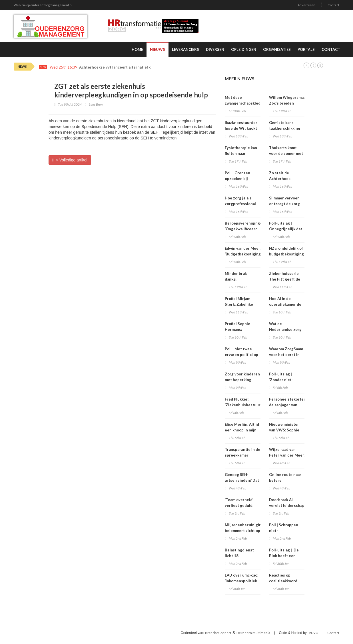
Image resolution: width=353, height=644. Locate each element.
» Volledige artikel (70, 160)
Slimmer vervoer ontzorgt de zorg (284, 201)
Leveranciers (185, 49)
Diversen (215, 49)
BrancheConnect (218, 633)
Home (137, 49)
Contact (333, 5)
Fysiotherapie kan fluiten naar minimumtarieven (241, 153)
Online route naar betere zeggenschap (285, 480)
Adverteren (306, 5)
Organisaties (277, 49)
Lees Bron (96, 104)
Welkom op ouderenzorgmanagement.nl (43, 5)
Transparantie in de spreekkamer (242, 452)
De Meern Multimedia (253, 633)
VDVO (314, 633)
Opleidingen (244, 49)
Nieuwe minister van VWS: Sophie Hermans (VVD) (284, 430)
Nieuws (158, 49)
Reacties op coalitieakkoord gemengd (283, 581)
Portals (306, 49)
